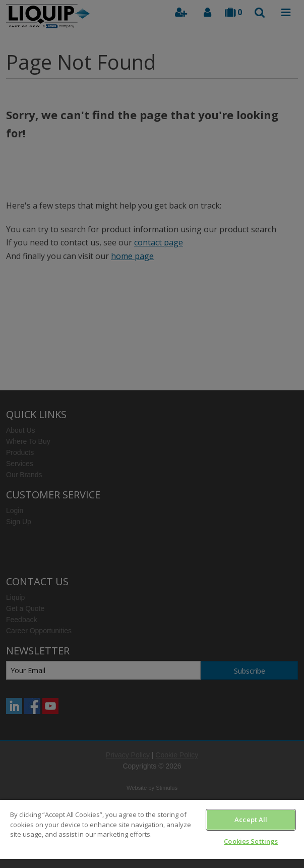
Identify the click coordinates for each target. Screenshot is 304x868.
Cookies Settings (251, 841)
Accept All (251, 820)
